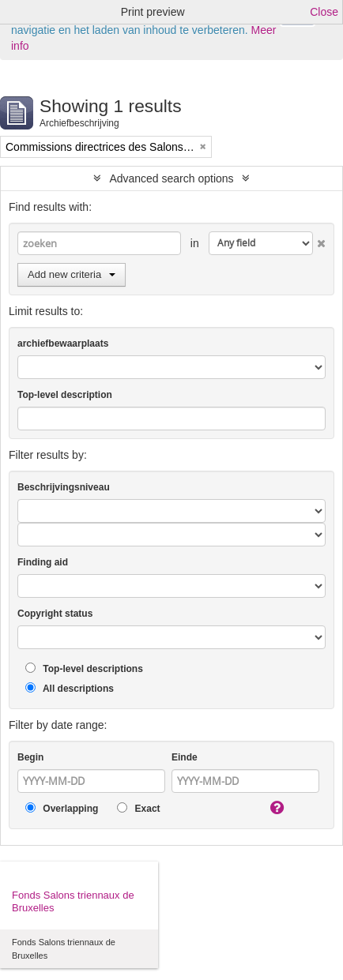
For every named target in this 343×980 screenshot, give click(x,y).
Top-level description (65, 395)
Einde (185, 757)
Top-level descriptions (84, 668)
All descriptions (70, 688)
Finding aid (43, 562)
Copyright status (55, 614)
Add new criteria (72, 274)
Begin (30, 757)
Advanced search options (171, 178)
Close (324, 12)
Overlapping (62, 808)
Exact (138, 808)
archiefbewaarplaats (63, 344)
